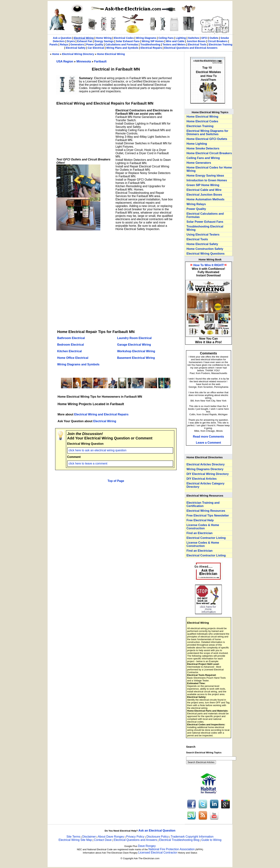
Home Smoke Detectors (203, 148)
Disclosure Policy (158, 837)
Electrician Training (220, 45)
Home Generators (199, 163)
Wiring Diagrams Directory (205, 469)
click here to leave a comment (88, 463)
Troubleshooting (150, 45)
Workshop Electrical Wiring (136, 351)
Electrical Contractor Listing (206, 538)
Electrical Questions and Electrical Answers (191, 48)
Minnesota (84, 61)
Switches (194, 38)
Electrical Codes (124, 38)
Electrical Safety (76, 48)
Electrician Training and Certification (203, 504)
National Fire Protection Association (172, 849)
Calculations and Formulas (122, 45)
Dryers (71, 41)
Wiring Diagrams (146, 38)
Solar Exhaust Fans (128, 41)
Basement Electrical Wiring (136, 358)
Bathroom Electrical (71, 338)
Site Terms (73, 837)
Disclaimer (89, 837)
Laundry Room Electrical (134, 338)
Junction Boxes (196, 41)
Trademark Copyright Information (192, 837)
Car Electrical (96, 48)
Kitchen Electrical (70, 351)
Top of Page (116, 481)
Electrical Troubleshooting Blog (179, 840)
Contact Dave (103, 840)
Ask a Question (62, 38)
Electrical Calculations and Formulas (205, 215)
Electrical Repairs (151, 48)
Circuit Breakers (218, 41)
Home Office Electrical (73, 358)
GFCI (204, 38)
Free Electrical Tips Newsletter (208, 516)
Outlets (214, 38)
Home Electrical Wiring (111, 54)
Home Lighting (197, 144)
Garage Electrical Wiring (134, 345)
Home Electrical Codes (202, 121)
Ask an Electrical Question (157, 831)
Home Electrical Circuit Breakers (209, 153)
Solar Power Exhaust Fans (205, 222)
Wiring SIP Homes (153, 41)
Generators (77, 45)
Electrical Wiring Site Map (75, 840)
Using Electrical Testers (203, 235)
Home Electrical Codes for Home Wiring (209, 169)
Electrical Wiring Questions (206, 254)
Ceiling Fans (166, 38)
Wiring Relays (196, 204)
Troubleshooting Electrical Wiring (205, 228)
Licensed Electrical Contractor (158, 853)
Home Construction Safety (205, 249)
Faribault (100, 61)
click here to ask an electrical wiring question (98, 450)
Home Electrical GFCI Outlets (207, 139)
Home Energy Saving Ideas (205, 176)
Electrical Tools (197, 45)
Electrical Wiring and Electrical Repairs (101, 414)
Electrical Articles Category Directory (206, 485)
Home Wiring (104, 38)
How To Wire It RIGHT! (209, 265)
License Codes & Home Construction (203, 527)
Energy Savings (104, 41)
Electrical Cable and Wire (204, 190)
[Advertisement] (84, 132)
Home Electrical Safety (202, 244)
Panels (54, 45)
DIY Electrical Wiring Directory (208, 474)
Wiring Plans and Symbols (122, 48)
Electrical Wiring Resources (206, 511)
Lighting (181, 38)
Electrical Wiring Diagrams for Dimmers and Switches (207, 133)
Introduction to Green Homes (207, 180)
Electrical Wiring (84, 38)
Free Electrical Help (200, 520)
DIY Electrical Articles (202, 479)
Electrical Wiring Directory (78, 54)
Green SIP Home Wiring (203, 185)
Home (56, 54)
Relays (64, 45)
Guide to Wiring (211, 840)
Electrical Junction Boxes (204, 195)
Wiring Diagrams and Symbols (78, 364)
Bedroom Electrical (71, 345)
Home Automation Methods (205, 199)
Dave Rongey (147, 846)
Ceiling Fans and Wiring (203, 158)
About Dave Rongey (111, 837)
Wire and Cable (175, 41)
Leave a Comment (209, 443)
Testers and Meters (174, 45)
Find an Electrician (199, 533)
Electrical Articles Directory (206, 464)
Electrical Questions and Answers (135, 840)
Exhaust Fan (85, 41)
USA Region (65, 61)
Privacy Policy (136, 837)
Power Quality (95, 45)
